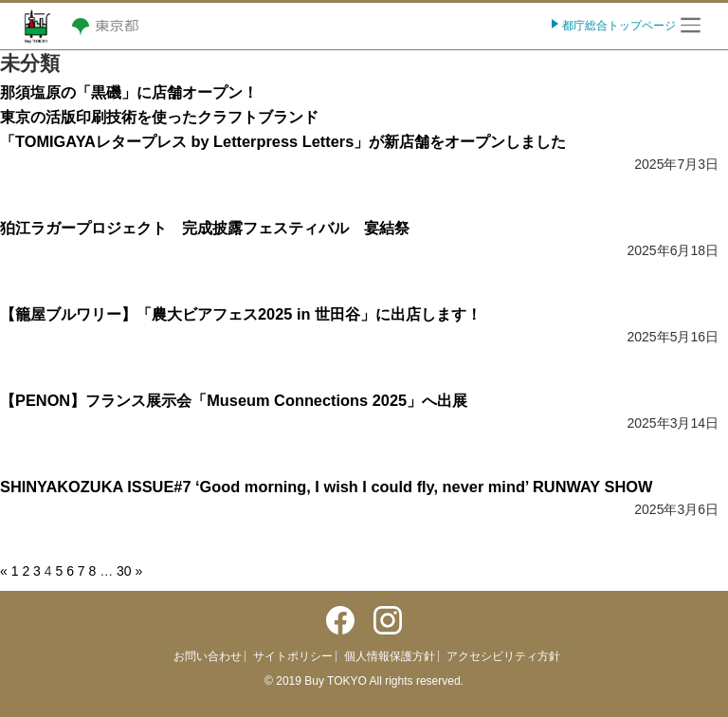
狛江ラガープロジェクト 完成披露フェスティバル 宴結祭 (205, 228)
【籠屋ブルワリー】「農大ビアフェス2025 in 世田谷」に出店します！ (241, 314)
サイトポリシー (293, 656)
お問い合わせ (208, 656)
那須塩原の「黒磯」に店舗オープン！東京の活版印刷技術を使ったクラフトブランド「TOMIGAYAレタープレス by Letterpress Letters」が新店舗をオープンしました (283, 117)
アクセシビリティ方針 (503, 656)
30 (124, 571)
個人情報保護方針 (390, 656)
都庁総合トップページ (618, 26)
